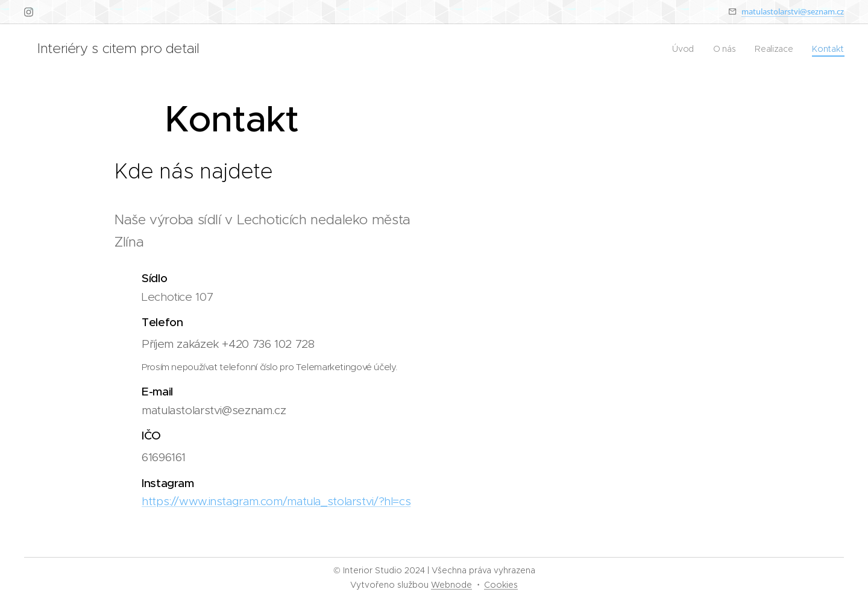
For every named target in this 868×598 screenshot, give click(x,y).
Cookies (501, 585)
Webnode (451, 585)
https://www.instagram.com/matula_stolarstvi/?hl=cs (276, 501)
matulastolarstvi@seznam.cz (793, 11)
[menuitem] (684, 49)
